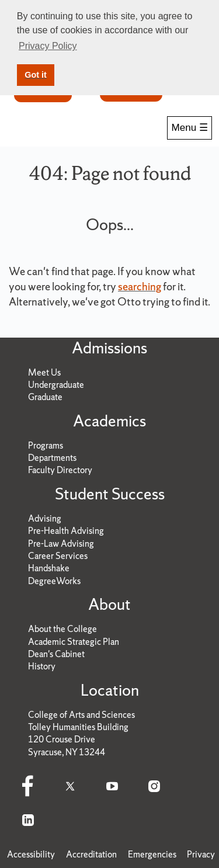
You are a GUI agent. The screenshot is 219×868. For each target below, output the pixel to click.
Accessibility (31, 854)
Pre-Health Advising (66, 531)
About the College (62, 629)
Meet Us (44, 372)
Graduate (45, 397)
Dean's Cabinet (56, 654)
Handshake (49, 568)
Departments (52, 458)
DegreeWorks (54, 581)
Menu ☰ (190, 128)
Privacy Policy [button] (48, 46)
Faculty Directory (60, 470)
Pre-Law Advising (61, 544)
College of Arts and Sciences (81, 715)
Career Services (58, 556)
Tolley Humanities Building (78, 727)
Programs (46, 445)
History (42, 666)
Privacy (201, 854)
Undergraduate (56, 385)
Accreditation (91, 854)
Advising (45, 518)
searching (140, 287)
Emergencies (152, 854)
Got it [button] (36, 75)
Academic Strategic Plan (74, 642)
